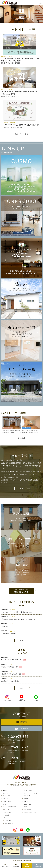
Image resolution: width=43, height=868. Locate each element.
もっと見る (22, 438)
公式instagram (7, 698)
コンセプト (6, 799)
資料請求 (22, 722)
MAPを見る (12, 742)
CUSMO (7, 821)
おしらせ (5, 793)
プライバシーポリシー (30, 812)
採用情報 (26, 801)
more (21, 489)
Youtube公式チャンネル (22, 698)
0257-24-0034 (17, 786)
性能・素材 (27, 796)
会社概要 (26, 799)
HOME (5, 790)
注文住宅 (7, 810)
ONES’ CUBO (8, 823)
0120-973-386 (18, 737)
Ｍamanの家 (8, 812)
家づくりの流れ (28, 790)
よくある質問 (27, 804)
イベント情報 (6, 796)
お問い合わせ (22, 729)
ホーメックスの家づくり (10, 807)
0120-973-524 (18, 747)
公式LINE (36, 698)
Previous (1, 425)
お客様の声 (6, 804)
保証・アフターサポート (30, 793)
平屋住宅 (7, 815)
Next (42, 425)
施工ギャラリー (7, 801)
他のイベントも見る (22, 134)
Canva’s (7, 818)
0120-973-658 (18, 758)
